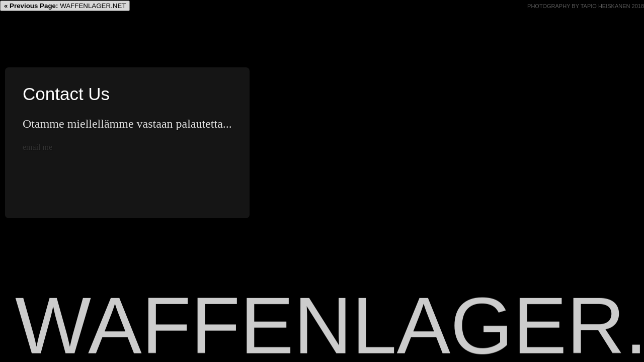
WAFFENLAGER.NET (65, 6)
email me (37, 147)
